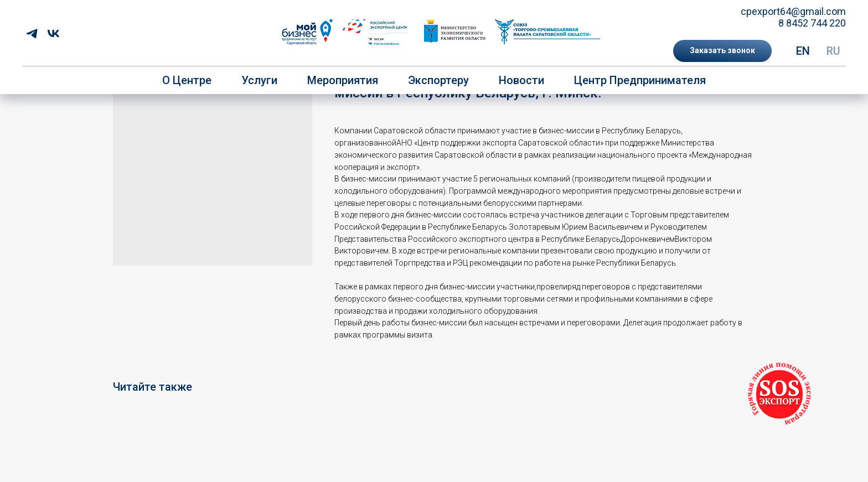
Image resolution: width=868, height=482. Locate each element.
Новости (521, 80)
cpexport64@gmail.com (793, 11)
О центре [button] (187, 80)
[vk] (53, 33)
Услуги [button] (259, 80)
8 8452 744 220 (812, 23)
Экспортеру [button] (438, 80)
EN (803, 51)
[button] (722, 51)
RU (833, 51)
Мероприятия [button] (343, 80)
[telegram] (32, 33)
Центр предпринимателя (640, 80)
